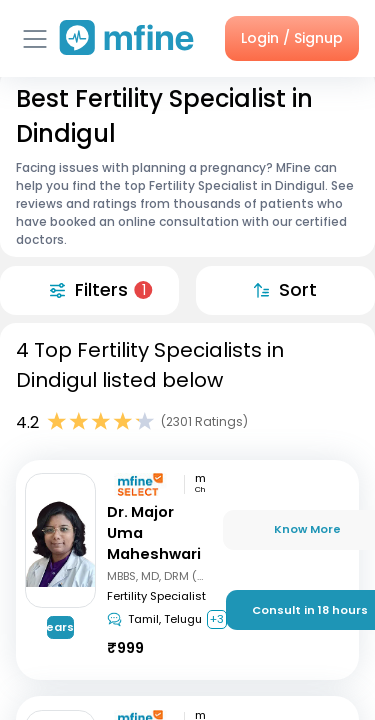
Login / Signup (292, 38)
